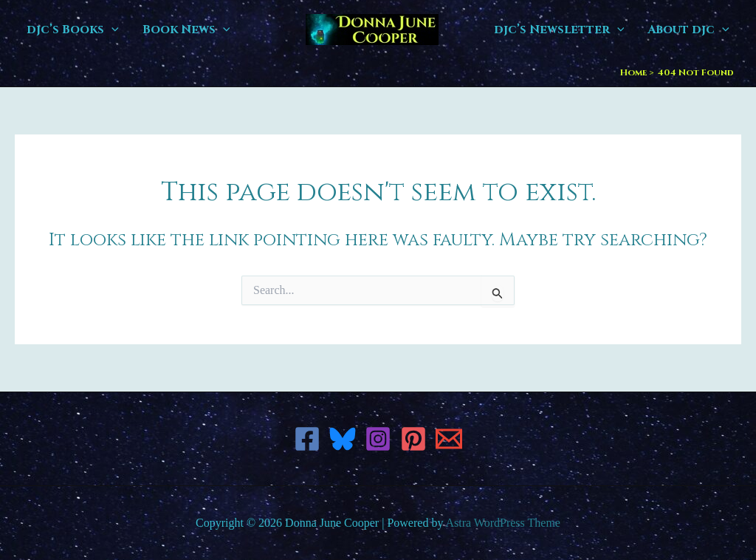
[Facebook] (307, 439)
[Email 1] (449, 439)
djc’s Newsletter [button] (559, 30)
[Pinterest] (413, 439)
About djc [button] (688, 30)
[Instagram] (378, 439)
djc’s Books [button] (73, 30)
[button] (111, 30)
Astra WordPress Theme (503, 523)
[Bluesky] (343, 439)
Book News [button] (186, 30)
